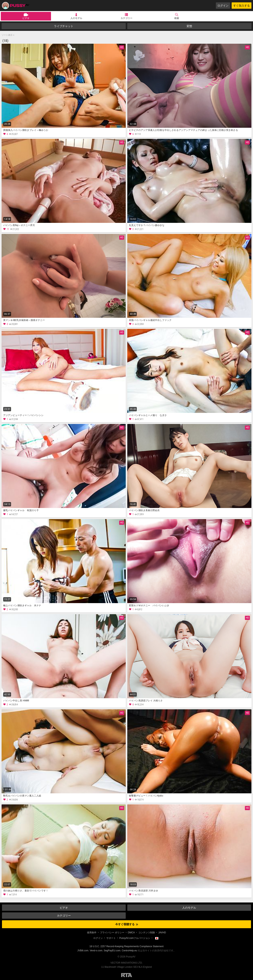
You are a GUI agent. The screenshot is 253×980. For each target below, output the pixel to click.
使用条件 (92, 933)
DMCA (131, 933)
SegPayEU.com (112, 951)
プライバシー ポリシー (112, 933)
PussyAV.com (15, 6)
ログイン (223, 6)
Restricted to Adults (127, 975)
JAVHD (162, 933)
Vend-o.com (96, 951)
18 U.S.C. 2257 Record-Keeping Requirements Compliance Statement (127, 946)
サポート (111, 938)
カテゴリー (126, 18)
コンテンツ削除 (147, 933)
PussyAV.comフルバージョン (135, 938)
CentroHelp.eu (129, 951)
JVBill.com (83, 951)
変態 (189, 26)
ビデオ (26, 18)
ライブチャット (64, 26)
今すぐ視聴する (127, 924)
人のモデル (76, 18)
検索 (177, 18)
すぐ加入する (242, 6)
